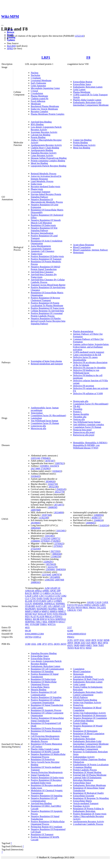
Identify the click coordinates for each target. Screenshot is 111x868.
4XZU (70, 645)
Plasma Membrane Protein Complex (48, 114)
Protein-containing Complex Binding (48, 161)
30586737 (96, 518)
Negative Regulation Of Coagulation (90, 718)
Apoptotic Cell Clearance (43, 251)
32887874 (56, 575)
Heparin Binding (39, 690)
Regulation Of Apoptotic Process (46, 710)
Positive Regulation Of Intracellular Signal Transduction (47, 719)
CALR (28, 596)
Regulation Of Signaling (42, 671)
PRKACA (49, 617)
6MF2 (89, 645)
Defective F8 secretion (83, 386)
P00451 (71, 637)
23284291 (48, 562)
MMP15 (45, 611)
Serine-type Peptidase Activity (87, 702)
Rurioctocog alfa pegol (84, 435)
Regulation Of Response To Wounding (91, 798)
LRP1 (46, 57)
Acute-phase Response (83, 245)
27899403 (45, 458)
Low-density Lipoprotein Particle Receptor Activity (46, 128)
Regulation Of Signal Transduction (47, 705)
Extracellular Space (82, 84)
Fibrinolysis (78, 762)
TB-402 (77, 406)
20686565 (53, 507)
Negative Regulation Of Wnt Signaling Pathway (44, 229)
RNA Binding (37, 124)
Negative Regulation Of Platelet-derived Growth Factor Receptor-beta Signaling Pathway (48, 321)
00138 (28, 631)
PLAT (33, 617)
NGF (35, 614)
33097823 (60, 463)
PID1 (27, 617)
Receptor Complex (39, 111)
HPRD (10, 49)
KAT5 (39, 606)
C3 (41, 593)
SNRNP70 (53, 622)
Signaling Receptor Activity (44, 153)
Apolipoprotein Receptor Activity (46, 145)
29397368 (46, 515)
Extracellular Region (83, 82)
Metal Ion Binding (39, 163)
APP (58, 591)
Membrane (36, 104)
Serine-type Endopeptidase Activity (89, 713)
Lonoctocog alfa (38, 426)
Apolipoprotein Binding (42, 150)
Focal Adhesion (38, 101)
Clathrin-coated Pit (40, 99)
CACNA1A (56, 593)
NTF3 (50, 614)
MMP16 (54, 611)
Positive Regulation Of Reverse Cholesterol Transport (45, 299)
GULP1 (29, 604)
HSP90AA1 (50, 604)
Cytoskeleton (37, 93)
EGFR (59, 598)
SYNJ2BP (35, 624)
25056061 (51, 569)
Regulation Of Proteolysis (43, 759)
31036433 (57, 471)
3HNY (70, 643)
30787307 (50, 461)
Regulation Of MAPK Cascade (45, 752)
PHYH (79, 607)
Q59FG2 (37, 637)
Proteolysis (78, 705)
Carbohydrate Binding (83, 721)
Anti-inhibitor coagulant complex (88, 425)
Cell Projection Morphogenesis (45, 736)
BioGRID (11, 46)
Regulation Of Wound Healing (87, 772)
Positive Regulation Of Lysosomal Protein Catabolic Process (47, 315)
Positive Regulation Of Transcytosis (47, 308)
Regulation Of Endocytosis (43, 225)
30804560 (35, 528)
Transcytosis (37, 254)
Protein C (77, 412)
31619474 (54, 466)
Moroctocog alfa (38, 428)
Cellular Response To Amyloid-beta (47, 311)
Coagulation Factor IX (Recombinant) (48, 415)
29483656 (60, 569)
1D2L (34, 644)
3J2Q (83, 643)
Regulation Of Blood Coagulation (89, 734)
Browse (11, 32)
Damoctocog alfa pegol (84, 432)
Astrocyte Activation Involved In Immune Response (46, 177)
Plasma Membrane (39, 96)
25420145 (61, 489)
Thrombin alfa (80, 417)
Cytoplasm (36, 78)
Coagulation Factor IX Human (45, 423)
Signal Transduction (40, 775)
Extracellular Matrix (40, 687)
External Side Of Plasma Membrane (90, 775)
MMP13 (29, 611)
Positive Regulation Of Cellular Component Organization (45, 701)
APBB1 (46, 591)
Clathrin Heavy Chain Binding (45, 148)
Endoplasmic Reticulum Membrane (89, 785)
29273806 (35, 468)
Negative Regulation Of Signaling (47, 796)
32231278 (52, 567)
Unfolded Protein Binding (85, 700)
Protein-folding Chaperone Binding (89, 759)
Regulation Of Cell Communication (47, 669)
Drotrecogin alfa (81, 401)
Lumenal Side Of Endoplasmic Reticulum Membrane (87, 779)
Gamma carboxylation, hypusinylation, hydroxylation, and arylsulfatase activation (91, 347)
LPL (50, 606)
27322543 (46, 538)
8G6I (77, 648)
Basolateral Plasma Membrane (45, 106)
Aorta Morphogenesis (41, 246)
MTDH (28, 614)
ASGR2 (91, 602)
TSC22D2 (101, 607)
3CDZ (100, 640)
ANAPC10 (55, 588)
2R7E (94, 640)
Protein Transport (81, 736)
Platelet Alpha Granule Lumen (87, 100)
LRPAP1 (57, 606)
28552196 (53, 487)
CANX (35, 596)
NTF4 (56, 614)
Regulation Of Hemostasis (85, 731)
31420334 (104, 525)
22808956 (98, 515)
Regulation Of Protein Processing (46, 728)
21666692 (35, 541)
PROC (85, 607)
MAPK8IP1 (30, 609)
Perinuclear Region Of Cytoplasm (46, 827)
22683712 (56, 538)
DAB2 (46, 598)
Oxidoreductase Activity (84, 145)
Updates (11, 40)
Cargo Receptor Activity (42, 155)
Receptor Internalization (42, 233)
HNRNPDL (38, 604)
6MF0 (83, 645)
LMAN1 (96, 605)
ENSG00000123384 (34, 634)
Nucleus (35, 73)
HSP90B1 (60, 604)
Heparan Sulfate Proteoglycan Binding (49, 158)
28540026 (50, 481)
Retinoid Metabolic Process (44, 174)
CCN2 (57, 596)
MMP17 (62, 611)
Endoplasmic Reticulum (84, 739)
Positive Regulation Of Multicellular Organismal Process (48, 823)
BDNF (36, 593)
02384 (70, 631)
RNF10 (43, 619)
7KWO (71, 648)
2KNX (57, 644)
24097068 (35, 510)
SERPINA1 (61, 619)
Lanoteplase (36, 418)
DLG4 (53, 598)
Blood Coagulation (82, 247)
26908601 (91, 523)
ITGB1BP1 (30, 606)
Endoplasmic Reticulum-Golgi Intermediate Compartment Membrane (91, 104)
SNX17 (62, 622)
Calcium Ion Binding (41, 135)
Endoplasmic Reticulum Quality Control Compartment (88, 693)
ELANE (29, 601)
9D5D (89, 648)
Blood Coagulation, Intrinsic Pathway (90, 250)
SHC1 (39, 622)
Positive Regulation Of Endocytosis (47, 256)
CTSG (33, 598)
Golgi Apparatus (38, 86)
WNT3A (52, 624)
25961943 (50, 580)
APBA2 (38, 591)
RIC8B (36, 619)
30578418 (51, 564)
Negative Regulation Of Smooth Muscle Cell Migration (46, 221)
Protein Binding (38, 137)
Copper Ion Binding (82, 140)
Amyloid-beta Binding (41, 122)
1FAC (82, 640)
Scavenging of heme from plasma (46, 361)
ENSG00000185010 (77, 634)
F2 (73, 605)
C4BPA (46, 593)
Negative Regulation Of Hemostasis (90, 715)
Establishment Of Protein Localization (91, 765)
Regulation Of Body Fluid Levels (88, 679)
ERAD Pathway (80, 697)
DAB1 (40, 598)
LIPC (45, 606)
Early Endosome (38, 83)
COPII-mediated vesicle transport (89, 352)
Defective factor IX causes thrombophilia (85, 359)
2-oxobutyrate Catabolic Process (88, 824)
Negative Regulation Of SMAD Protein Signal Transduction (45, 268)
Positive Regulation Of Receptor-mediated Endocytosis (46, 781)
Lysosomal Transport (41, 192)
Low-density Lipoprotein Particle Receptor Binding (46, 662)
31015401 (61, 531)
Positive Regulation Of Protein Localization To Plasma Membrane (47, 304)
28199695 (35, 523)
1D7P (76, 640)
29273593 (55, 551)
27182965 (45, 468)
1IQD (88, 640)
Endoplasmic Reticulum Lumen (88, 87)
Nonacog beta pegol (82, 430)
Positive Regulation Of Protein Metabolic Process (45, 740)
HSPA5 (88, 605)
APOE (53, 591)
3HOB (77, 643)
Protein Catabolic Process (85, 770)
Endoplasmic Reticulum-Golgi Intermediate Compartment (87, 748)
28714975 (59, 505)
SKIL (45, 622)
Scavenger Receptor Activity (44, 132)
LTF (63, 606)
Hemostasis (78, 252)
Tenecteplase (37, 413)
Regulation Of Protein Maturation (46, 744)
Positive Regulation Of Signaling (46, 697)
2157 (70, 627)
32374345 (47, 575)
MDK (61, 609)
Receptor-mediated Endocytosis (46, 186)
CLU (27, 598)
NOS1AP (42, 614)
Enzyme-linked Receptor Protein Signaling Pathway (46, 196)
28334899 (59, 512)
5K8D (77, 645)
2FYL (50, 644)
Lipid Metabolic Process (42, 181)
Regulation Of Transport (42, 834)
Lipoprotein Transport (41, 249)
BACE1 (29, 593)
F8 (88, 57)
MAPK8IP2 (42, 609)
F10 (69, 605)
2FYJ (45, 644)
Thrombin (78, 409)
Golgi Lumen (79, 89)
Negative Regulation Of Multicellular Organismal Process (48, 756)
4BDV (94, 643)
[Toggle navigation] (2, 25)
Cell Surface (37, 746)
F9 (37, 601)
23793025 (45, 541)
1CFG (70, 640)
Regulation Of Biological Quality (88, 793)
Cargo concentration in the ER (87, 355)
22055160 (35, 458)
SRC (27, 624)
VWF (79, 610)
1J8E (39, 644)
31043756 (52, 484)
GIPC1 (50, 601)
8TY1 (82, 648)
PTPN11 (58, 617)
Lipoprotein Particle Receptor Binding (49, 166)
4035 (27, 627)
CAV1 (42, 596)
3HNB (106, 640)
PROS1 (92, 607)
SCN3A (51, 619)
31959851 (45, 466)
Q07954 (29, 637)
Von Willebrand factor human (44, 421)
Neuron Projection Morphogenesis (47, 772)
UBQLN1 (72, 610)
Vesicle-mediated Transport (86, 803)
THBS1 (43, 624)
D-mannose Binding (82, 767)
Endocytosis (36, 184)
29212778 (59, 492)
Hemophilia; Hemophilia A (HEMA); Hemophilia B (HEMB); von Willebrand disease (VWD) (90, 445)
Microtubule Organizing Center (45, 88)
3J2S (88, 643)
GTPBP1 (58, 601)
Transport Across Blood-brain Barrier (48, 285)
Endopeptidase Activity (84, 757)
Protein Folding (80, 723)
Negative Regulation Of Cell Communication (44, 800)
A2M (47, 588)
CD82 (64, 596)
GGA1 (81, 605)
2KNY (64, 644)
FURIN (43, 601)
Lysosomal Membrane (41, 80)
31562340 (44, 518)
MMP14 (37, 611)
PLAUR (40, 617)
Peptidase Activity (81, 806)
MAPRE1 (53, 609)
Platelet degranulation (83, 331)
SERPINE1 (30, 622)
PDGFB (63, 614)
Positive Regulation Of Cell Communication (44, 693)
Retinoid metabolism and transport (47, 364)
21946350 (56, 556)
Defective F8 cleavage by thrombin (89, 368)
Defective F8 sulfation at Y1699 (88, 393)
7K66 (95, 645)
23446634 (98, 520)
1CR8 (28, 644)
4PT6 (105, 643)
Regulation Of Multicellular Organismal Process (44, 683)
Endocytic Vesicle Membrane (44, 109)
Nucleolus (35, 75)
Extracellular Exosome (84, 796)
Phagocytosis (37, 189)
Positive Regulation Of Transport (46, 259)
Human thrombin (81, 414)
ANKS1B (29, 591)
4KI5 (100, 643)
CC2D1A (50, 596)
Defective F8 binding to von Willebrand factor (86, 371)
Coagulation (79, 669)
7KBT (101, 645)
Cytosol (34, 91)
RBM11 (29, 619)
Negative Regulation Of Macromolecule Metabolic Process (47, 201)
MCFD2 (71, 607)
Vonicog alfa (79, 419)
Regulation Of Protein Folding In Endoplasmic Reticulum (88, 810)
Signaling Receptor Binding (44, 653)
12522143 (79, 36)
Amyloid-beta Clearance (42, 272)
